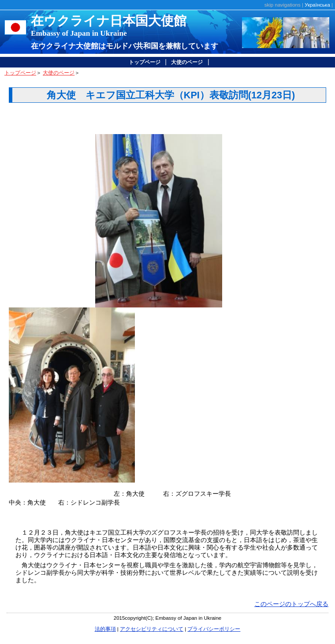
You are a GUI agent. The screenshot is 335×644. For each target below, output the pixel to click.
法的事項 (105, 629)
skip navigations (283, 5)
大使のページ (187, 62)
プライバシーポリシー (214, 629)
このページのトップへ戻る (291, 604)
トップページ (145, 62)
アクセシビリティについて (152, 629)
